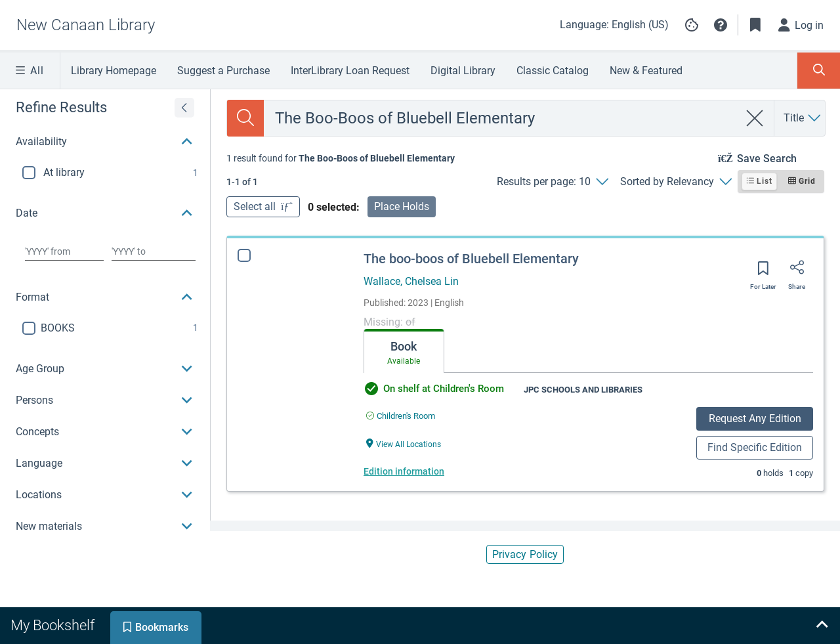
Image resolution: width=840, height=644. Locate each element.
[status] (341, 158)
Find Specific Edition (755, 447)
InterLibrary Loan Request (350, 71)
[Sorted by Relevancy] (676, 182)
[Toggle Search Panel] (819, 71)
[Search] (245, 118)
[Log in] (801, 25)
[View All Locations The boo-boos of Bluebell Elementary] (404, 443)
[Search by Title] (803, 118)
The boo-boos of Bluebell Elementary (471, 259)
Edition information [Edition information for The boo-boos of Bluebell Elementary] (404, 471)
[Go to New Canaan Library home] (86, 25)
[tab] (404, 351)
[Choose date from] (64, 251)
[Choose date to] (154, 251)
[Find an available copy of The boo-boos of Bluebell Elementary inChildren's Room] (401, 416)
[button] (721, 25)
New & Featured (646, 71)
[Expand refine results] (184, 108)
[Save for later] (763, 272)
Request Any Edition (755, 419)
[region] (105, 316)
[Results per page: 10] (552, 182)
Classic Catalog (553, 71)
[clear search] (755, 118)
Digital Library (463, 71)
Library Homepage (114, 71)
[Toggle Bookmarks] (755, 25)
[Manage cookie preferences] (692, 25)
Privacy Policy (525, 554)
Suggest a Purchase (223, 71)
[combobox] (501, 118)
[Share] (797, 272)
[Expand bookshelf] (822, 626)
